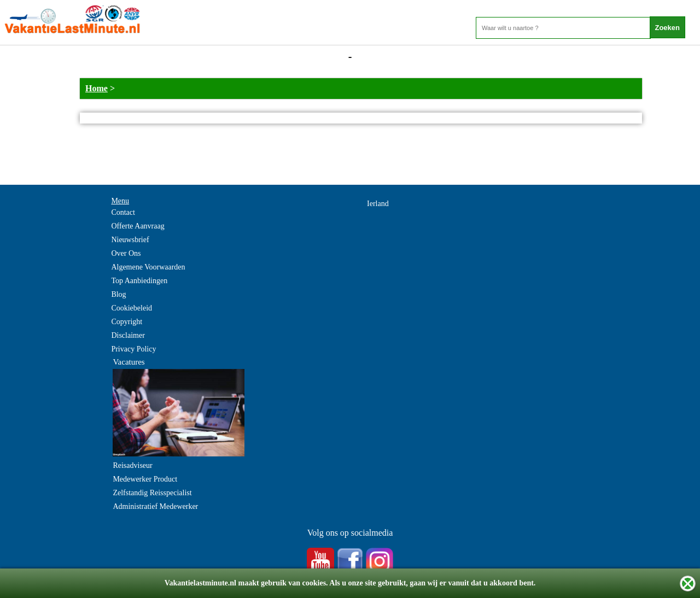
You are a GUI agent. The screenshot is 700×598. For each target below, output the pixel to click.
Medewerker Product (145, 479)
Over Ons (126, 253)
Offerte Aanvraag (138, 226)
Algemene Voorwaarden (148, 267)
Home (97, 88)
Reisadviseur (132, 465)
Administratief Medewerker (155, 506)
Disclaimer (128, 335)
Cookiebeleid (132, 308)
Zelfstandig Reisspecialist (152, 493)
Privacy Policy (133, 349)
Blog (118, 294)
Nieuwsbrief (130, 240)
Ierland (378, 204)
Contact (123, 212)
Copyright (127, 322)
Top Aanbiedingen (139, 281)
